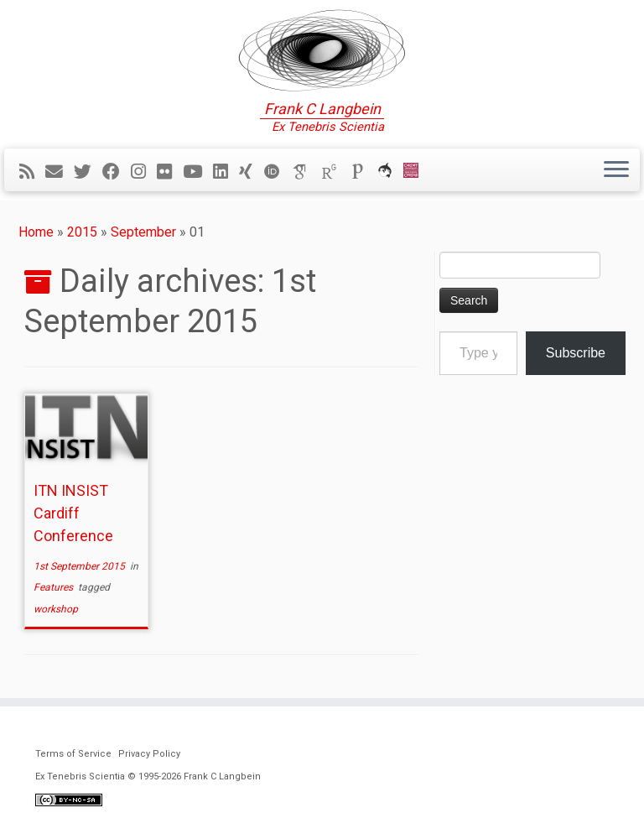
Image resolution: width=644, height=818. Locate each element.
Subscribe (576, 353)
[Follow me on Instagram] (144, 172)
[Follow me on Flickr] (170, 172)
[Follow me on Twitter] (88, 172)
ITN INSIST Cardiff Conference (73, 513)
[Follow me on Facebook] (117, 172)
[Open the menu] (616, 170)
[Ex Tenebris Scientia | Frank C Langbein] (322, 50)
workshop (56, 609)
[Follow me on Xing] (251, 172)
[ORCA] (390, 172)
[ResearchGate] (335, 172)
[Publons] (363, 172)
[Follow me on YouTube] (198, 172)
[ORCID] (278, 172)
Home (36, 232)
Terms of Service (73, 754)
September (143, 232)
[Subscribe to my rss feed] (32, 172)
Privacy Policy (149, 754)
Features (55, 587)
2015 (82, 232)
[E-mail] (60, 172)
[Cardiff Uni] (416, 172)
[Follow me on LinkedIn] (226, 172)
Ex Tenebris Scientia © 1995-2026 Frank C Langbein (148, 776)
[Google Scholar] (306, 172)
